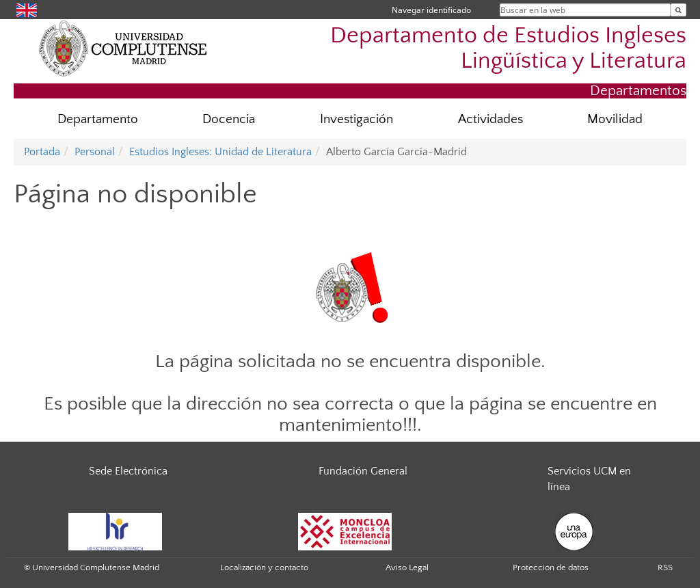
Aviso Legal (407, 567)
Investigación (356, 119)
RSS (665, 567)
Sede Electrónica (128, 471)
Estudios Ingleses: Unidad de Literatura (220, 152)
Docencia (229, 119)
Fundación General (363, 471)
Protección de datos (551, 567)
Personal (95, 152)
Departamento (98, 119)
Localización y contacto (264, 567)
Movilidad (615, 119)
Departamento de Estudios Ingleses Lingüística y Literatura (508, 49)
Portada (42, 152)
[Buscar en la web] (678, 10)
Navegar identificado (431, 10)
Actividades (490, 119)
